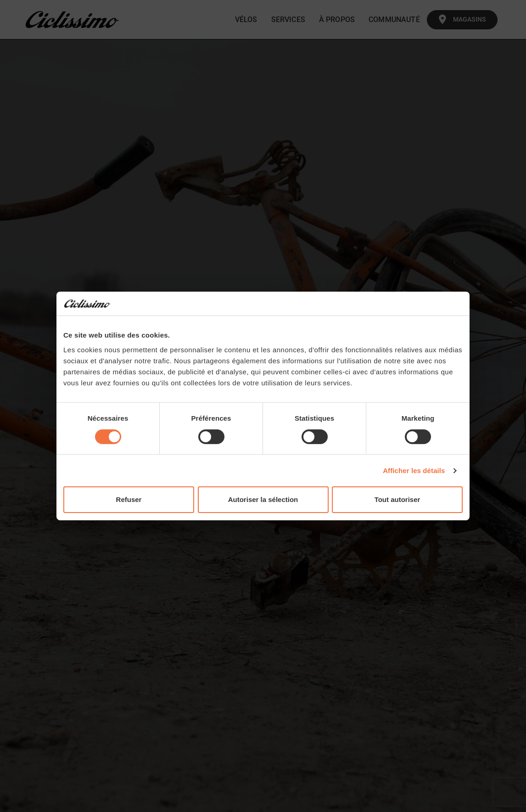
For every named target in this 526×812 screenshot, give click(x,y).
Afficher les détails (414, 471)
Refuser (129, 499)
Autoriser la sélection (263, 499)
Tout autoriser (397, 499)
